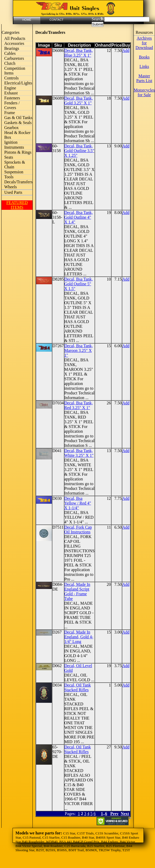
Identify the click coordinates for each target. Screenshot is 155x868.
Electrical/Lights (18, 83)
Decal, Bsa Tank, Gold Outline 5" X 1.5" (79, 284)
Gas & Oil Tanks (18, 118)
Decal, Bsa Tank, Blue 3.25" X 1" (79, 53)
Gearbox (11, 128)
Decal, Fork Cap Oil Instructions (78, 530)
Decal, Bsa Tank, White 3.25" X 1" (79, 453)
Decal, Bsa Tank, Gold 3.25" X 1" (79, 101)
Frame (10, 113)
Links (144, 66)
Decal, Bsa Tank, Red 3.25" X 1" (79, 405)
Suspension (14, 172)
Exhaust (11, 93)
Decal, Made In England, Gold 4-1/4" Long (79, 637)
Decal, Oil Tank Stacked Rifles (78, 687)
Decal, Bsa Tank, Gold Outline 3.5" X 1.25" (79, 151)
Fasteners (12, 98)
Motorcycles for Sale (144, 92)
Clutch (10, 63)
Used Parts (13, 192)
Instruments (14, 147)
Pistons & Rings (18, 152)
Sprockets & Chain (15, 165)
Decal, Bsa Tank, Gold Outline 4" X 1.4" (79, 217)
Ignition (11, 142)
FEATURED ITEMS (17, 205)
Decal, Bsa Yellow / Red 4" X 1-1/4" (78, 503)
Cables (10, 53)
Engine (10, 88)
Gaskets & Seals (18, 123)
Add (126, 50)
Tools (9, 177)
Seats (9, 157)
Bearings (12, 48)
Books (144, 57)
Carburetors (14, 58)
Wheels (10, 187)
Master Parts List (144, 78)
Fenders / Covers (12, 105)
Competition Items (15, 71)
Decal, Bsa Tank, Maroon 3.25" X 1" (79, 350)
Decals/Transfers (18, 182)
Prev (114, 814)
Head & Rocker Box (17, 135)
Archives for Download (144, 43)
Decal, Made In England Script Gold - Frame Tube (77, 591)
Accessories (14, 43)
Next (125, 814)
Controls (11, 78)
